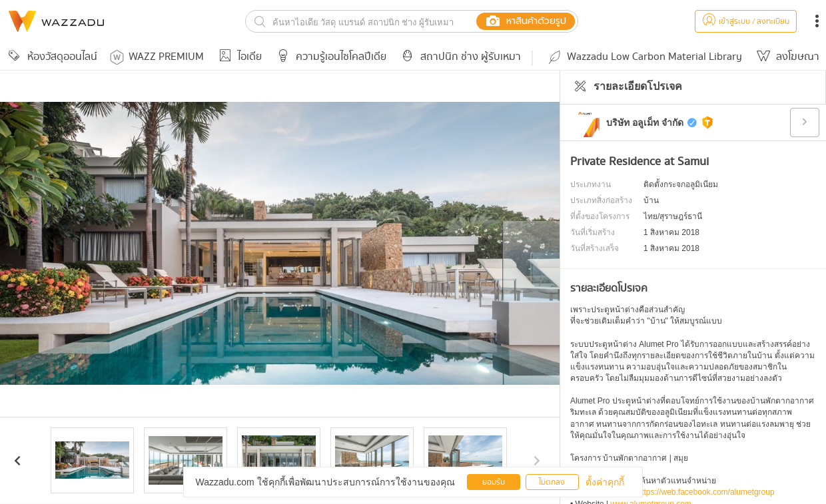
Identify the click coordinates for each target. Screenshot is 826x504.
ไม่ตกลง (552, 482)
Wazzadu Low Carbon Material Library (644, 57)
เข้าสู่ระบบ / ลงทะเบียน (746, 22)
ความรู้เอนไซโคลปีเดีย (329, 57)
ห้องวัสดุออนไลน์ (51, 57)
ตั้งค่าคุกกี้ (605, 482)
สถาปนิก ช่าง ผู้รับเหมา (459, 57)
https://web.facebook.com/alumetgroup (706, 492)
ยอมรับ (494, 482)
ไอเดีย (238, 57)
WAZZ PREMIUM (157, 57)
